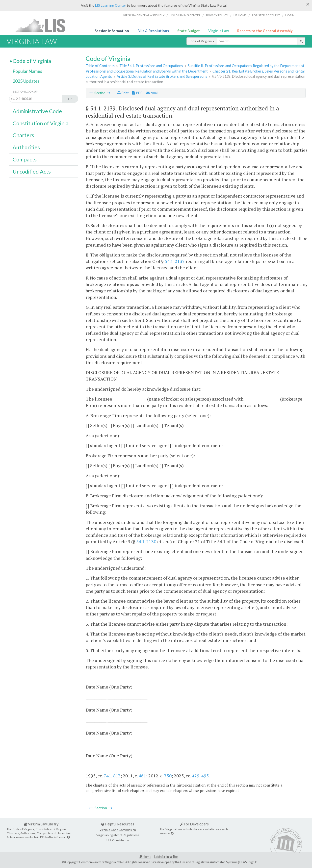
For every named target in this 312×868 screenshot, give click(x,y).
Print (123, 93)
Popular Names (27, 71)
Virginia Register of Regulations (118, 835)
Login (290, 15)
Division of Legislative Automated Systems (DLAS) (214, 862)
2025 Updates (26, 81)
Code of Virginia (201, 41)
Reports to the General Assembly (265, 31)
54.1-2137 (175, 261)
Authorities (26, 147)
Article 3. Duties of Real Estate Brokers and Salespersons (162, 76)
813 (117, 776)
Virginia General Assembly (144, 15)
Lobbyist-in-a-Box (166, 857)
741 (107, 776)
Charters (23, 135)
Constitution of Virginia (40, 123)
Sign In (253, 862)
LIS (43, 25)
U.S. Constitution (118, 840)
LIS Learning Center (111, 5)
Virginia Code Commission (118, 830)
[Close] (308, 4)
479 (196, 776)
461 (142, 776)
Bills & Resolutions (153, 31)
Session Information (112, 31)
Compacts (25, 159)
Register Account (266, 15)
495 (205, 776)
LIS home (240, 15)
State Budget (189, 31)
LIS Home (145, 857)
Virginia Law (219, 31)
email (152, 93)
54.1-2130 (146, 541)
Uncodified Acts (32, 172)
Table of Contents (100, 66)
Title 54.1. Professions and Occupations (151, 66)
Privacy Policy (217, 15)
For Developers (194, 824)
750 (168, 776)
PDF (137, 93)
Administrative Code (37, 111)
